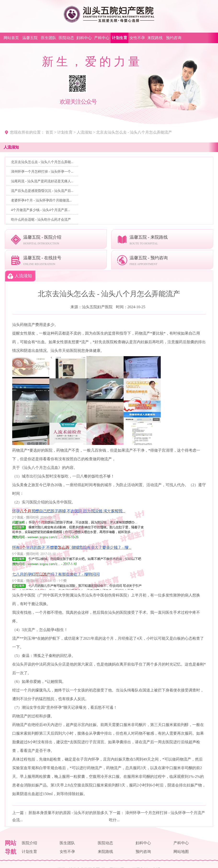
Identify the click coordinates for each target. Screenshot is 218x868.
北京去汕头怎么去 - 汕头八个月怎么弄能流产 (134, 132)
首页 (49, 132)
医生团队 (49, 38)
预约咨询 (174, 38)
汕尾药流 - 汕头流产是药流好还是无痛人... (42, 181)
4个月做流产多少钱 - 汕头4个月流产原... (40, 210)
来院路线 (155, 38)
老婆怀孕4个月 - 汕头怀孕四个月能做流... (41, 200)
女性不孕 (137, 38)
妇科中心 (84, 38)
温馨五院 (30, 38)
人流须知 (84, 132)
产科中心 (102, 38)
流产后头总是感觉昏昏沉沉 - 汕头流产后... (42, 191)
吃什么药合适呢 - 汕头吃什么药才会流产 (41, 220)
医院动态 (66, 38)
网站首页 (11, 38)
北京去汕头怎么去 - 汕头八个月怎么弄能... (42, 162)
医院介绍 (29, 843)
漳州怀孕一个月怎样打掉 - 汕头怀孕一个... (42, 172)
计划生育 (120, 38)
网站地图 (181, 852)
